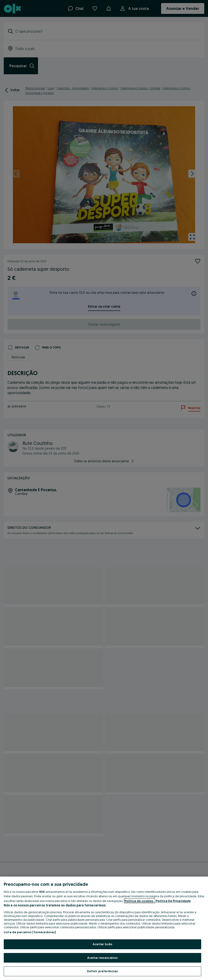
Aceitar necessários (102, 958)
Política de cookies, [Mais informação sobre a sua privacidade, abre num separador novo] (140, 901)
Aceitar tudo (102, 944)
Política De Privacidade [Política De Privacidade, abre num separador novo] (173, 901)
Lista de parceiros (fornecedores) (30, 932)
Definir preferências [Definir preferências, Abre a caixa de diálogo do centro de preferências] (103, 971)
